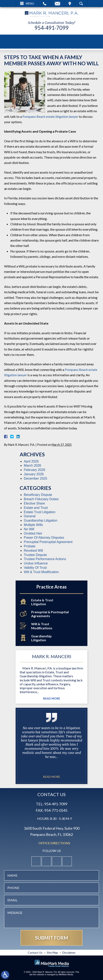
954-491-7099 (51, 28)
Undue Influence (36, 563)
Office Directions (54, 843)
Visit (70, 4)
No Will (29, 529)
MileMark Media (66, 975)
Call (45, 4)
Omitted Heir (33, 533)
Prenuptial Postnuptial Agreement (48, 542)
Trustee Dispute (35, 555)
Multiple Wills (33, 525)
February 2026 (34, 470)
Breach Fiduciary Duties (41, 499)
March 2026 (33, 465)
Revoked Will (33, 551)
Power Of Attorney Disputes (44, 538)
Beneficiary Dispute (38, 495)
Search (81, 4)
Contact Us (35, 953)
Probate (30, 546)
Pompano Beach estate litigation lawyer (50, 116)
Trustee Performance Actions (45, 559)
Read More (52, 698)
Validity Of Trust (35, 568)
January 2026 (34, 474)
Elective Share (34, 503)
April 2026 (31, 461)
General (30, 516)
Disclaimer (69, 953)
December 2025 (35, 478)
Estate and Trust (36, 508)
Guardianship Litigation (41, 520)
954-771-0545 (56, 810)
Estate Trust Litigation (40, 512)
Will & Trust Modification (41, 572)
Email (57, 4)
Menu (30, 4)
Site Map (52, 953)
